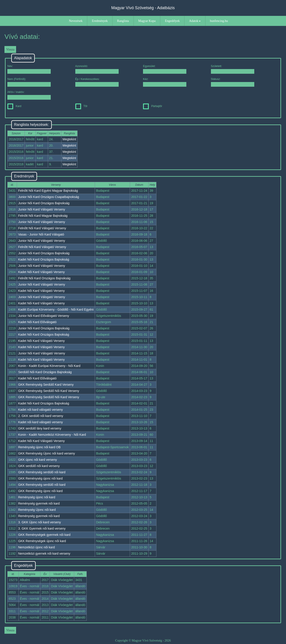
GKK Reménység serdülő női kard (42, 472)
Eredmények (100, 21)
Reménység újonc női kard (37, 497)
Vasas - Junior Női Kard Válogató (41, 234)
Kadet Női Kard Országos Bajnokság (44, 259)
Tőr (81, 106)
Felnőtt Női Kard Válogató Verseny (42, 228)
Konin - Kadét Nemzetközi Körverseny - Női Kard (52, 435)
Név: (29, 69)
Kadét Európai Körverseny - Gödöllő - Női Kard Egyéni (56, 309)
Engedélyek (172, 21)
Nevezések (76, 21)
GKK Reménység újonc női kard (40, 478)
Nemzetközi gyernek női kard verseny (44, 554)
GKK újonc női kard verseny (38, 460)
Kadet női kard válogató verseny (40, 410)
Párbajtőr (153, 106)
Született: (233, 69)
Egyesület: (165, 69)
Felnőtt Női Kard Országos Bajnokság (44, 278)
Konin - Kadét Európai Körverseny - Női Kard (49, 366)
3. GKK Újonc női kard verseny (39, 522)
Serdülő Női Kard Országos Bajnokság (45, 372)
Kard (14, 106)
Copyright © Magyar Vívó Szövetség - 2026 (143, 641)
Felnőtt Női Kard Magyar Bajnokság (43, 216)
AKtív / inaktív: (29, 95)
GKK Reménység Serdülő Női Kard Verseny (49, 391)
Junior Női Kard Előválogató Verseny (44, 316)
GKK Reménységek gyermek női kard (44, 535)
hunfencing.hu (219, 21)
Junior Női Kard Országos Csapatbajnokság (48, 197)
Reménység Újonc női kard (37, 510)
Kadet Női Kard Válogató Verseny (41, 272)
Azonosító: (97, 69)
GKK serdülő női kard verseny (39, 466)
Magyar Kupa (147, 21)
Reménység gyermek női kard (39, 503)
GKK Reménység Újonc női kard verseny (46, 453)
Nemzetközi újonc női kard (36, 547)
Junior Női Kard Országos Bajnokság (44, 203)
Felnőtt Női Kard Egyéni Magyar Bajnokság (48, 191)
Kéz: (165, 82)
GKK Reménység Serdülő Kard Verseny (46, 385)
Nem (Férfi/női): (29, 82)
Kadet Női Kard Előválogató (37, 322)
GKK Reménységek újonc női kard (42, 541)
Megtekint (69, 139)
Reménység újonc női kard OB (39, 447)
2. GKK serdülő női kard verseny (41, 416)
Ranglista (123, 21)
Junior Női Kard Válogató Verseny (42, 209)
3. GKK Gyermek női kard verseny (42, 528)
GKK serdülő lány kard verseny (40, 428)
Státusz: (233, 82)
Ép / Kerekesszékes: (97, 82)
